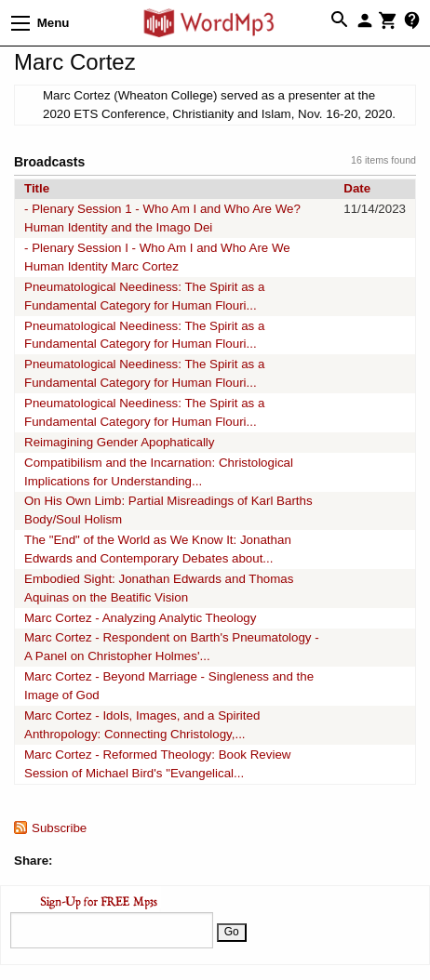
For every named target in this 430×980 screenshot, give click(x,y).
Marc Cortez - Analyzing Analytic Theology (140, 618)
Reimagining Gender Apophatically (120, 442)
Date (357, 188)
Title (37, 188)
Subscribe (59, 828)
